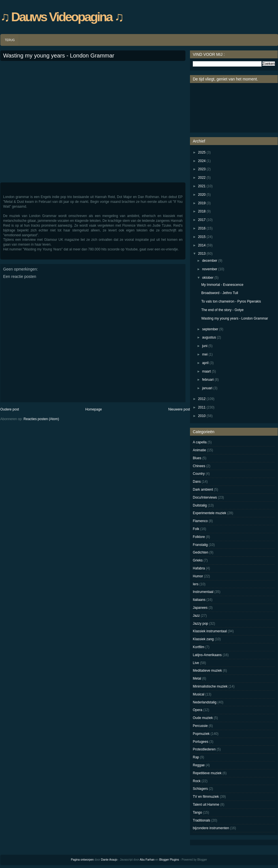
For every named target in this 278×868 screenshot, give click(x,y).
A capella (200, 442)
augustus (209, 337)
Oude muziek (203, 718)
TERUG (10, 40)
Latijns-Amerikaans (207, 655)
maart (207, 371)
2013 (202, 254)
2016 (202, 228)
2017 (202, 220)
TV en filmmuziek (206, 797)
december (210, 261)
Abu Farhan (147, 860)
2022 (202, 178)
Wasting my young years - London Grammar (59, 56)
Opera (197, 710)
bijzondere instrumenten (211, 828)
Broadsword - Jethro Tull (220, 293)
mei (205, 354)
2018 (202, 211)
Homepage (94, 409)
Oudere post (10, 409)
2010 (202, 416)
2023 (202, 169)
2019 (202, 203)
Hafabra (199, 568)
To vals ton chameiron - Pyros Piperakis (231, 301)
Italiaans (199, 600)
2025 (202, 152)
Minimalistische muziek (210, 686)
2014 (202, 245)
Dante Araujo (109, 860)
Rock (197, 781)
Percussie (200, 726)
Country (199, 474)
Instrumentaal (203, 592)
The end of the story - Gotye (222, 310)
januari (207, 388)
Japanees (200, 608)
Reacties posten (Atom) (41, 419)
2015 (202, 237)
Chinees (199, 466)
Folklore (199, 537)
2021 (202, 186)
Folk (196, 529)
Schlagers (200, 789)
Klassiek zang (203, 639)
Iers (196, 584)
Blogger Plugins (169, 860)
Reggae (199, 765)
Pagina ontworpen (83, 860)
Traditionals (202, 820)
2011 (202, 407)
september (210, 329)
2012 (202, 399)
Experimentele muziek (209, 513)
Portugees (201, 742)
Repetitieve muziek (207, 773)
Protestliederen (204, 749)
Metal (197, 678)
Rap (196, 757)
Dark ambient (203, 490)
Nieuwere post (179, 409)
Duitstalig (200, 505)
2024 (202, 161)
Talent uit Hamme (206, 805)
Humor (198, 576)
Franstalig (200, 545)
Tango (197, 812)
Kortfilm (199, 647)
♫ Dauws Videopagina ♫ (62, 17)
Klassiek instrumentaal (210, 631)
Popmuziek (201, 734)
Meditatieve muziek (207, 671)
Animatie (199, 450)
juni (205, 346)
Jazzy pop (200, 624)
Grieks (198, 560)
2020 (202, 195)
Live (196, 663)
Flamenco (200, 521)
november (210, 269)
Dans (197, 482)
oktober (208, 278)
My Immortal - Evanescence (222, 285)
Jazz (196, 616)
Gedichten (201, 552)
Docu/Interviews (205, 497)
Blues (197, 458)
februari (208, 380)
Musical (199, 694)
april (205, 363)
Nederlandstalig (205, 702)
